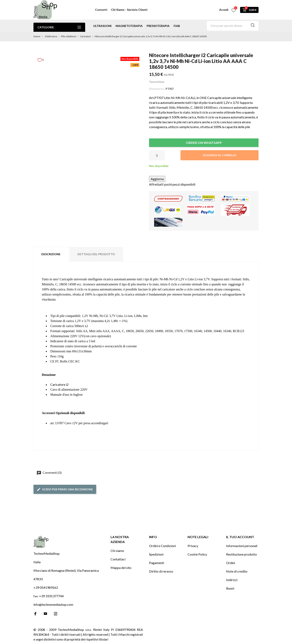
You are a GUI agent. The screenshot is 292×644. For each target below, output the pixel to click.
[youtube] (45, 614)
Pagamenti (157, 563)
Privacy (193, 546)
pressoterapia (158, 26)
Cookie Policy (197, 554)
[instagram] (56, 614)
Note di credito (237, 571)
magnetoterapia (129, 26)
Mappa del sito (121, 568)
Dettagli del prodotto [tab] (96, 254)
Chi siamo (117, 551)
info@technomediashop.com (53, 604)
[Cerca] (233, 26)
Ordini (231, 563)
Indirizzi (232, 580)
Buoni (230, 588)
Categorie (59, 27)
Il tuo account (240, 537)
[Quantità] (157, 155)
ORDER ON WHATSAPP (204, 143)
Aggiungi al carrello (220, 155)
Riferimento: (157, 89)
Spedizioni (156, 554)
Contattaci (118, 559)
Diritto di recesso (161, 571)
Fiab (177, 26)
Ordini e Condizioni (162, 546)
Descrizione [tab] (51, 254)
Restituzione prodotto (242, 554)
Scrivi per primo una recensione (65, 489)
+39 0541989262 (46, 587)
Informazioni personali (242, 546)
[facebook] (35, 614)
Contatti (101, 10)
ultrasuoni (102, 26)
